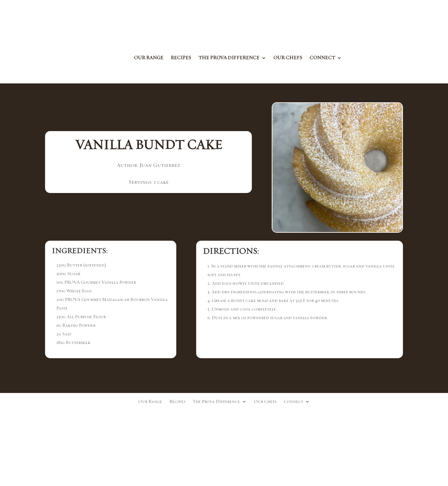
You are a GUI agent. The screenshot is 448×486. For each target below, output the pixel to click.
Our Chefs (288, 58)
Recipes (181, 58)
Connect (322, 58)
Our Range (149, 58)
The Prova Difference (229, 58)
